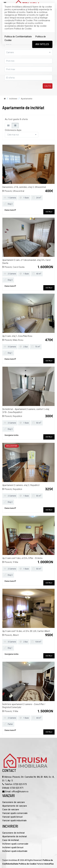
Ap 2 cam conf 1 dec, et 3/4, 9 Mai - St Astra (22, 558)
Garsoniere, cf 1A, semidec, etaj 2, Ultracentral (24, 187)
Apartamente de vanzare (15, 806)
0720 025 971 (17, 788)
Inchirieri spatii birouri (13, 847)
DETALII (49, 212)
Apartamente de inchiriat (15, 836)
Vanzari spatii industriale (14, 820)
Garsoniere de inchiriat (13, 833)
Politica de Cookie (27, 864)
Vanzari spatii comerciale (15, 813)
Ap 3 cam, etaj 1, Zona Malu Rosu (17, 336)
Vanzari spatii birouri (12, 817)
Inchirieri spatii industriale (15, 851)
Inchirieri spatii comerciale (15, 844)
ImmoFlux (49, 864)
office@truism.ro (20, 792)
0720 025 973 (20, 784)
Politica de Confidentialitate (18, 37)
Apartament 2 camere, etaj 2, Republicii (21, 485)
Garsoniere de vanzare (14, 802)
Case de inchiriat (11, 840)
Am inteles (42, 44)
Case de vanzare (11, 810)
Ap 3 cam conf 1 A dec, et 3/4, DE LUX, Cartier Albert (26, 631)
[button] (28, 52)
